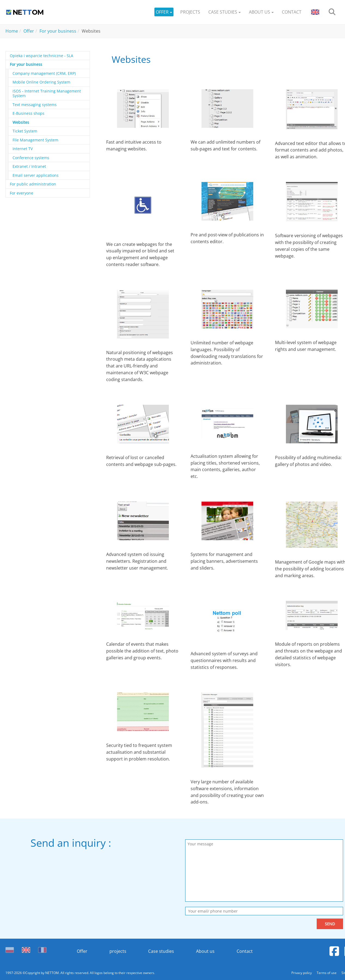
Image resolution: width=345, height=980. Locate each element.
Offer (82, 951)
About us (206, 951)
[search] (332, 12)
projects (118, 951)
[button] (164, 12)
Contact (245, 951)
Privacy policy (302, 973)
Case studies (161, 951)
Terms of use (327, 973)
